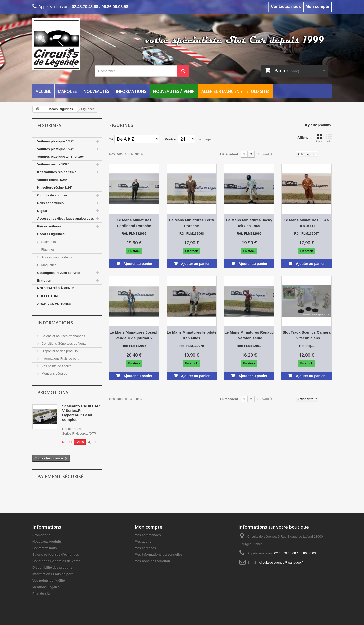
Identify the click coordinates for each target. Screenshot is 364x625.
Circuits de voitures (52, 195)
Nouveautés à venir (174, 91)
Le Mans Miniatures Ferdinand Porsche (134, 223)
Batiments (48, 242)
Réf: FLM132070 (192, 346)
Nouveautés (96, 91)
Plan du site (42, 593)
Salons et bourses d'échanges (63, 336)
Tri (111, 139)
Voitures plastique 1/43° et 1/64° (61, 157)
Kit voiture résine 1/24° (55, 188)
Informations (131, 91)
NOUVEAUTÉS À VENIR (55, 288)
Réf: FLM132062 (249, 346)
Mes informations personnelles (158, 554)
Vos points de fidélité (56, 366)
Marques (67, 91)
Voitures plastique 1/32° (55, 141)
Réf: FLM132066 (134, 346)
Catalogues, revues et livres (59, 273)
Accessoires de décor (56, 257)
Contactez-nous (286, 7)
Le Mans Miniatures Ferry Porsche (192, 223)
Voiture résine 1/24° (52, 180)
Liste (329, 138)
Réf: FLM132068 (192, 234)
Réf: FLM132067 (307, 234)
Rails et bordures (50, 203)
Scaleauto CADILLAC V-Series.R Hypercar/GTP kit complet (81, 413)
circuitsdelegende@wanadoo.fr (282, 562)
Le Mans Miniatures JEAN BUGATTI (307, 223)
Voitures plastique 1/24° (55, 149)
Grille (319, 138)
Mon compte (317, 7)
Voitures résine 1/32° (53, 164)
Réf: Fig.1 (307, 346)
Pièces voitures (49, 226)
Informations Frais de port (60, 359)
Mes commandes (148, 535)
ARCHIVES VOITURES (54, 304)
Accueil (43, 91)
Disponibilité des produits (59, 351)
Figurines (47, 249)
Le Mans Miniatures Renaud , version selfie (249, 335)
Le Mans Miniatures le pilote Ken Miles (191, 335)
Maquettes (48, 265)
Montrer (170, 139)
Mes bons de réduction (152, 561)
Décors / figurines (51, 234)
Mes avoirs (143, 542)
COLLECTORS (48, 296)
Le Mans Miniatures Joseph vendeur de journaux (134, 335)
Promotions (53, 392)
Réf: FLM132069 (249, 234)
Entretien (44, 280)
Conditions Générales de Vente (64, 344)
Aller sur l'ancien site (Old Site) (235, 91)
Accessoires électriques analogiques (66, 219)
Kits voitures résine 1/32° (56, 172)
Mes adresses (145, 548)
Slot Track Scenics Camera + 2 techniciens (307, 335)
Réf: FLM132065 (134, 234)
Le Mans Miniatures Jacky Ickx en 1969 (249, 223)
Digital (42, 211)
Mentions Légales (54, 374)
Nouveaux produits (47, 542)
